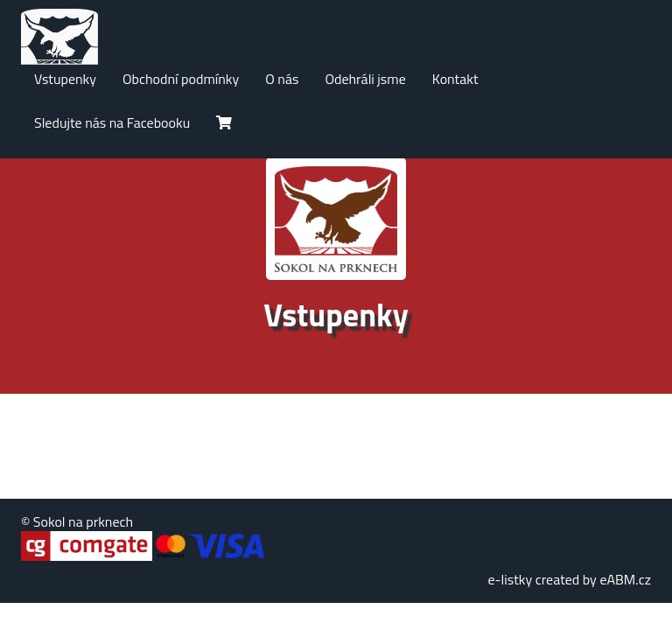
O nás (282, 79)
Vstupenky (65, 79)
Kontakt (455, 79)
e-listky (510, 579)
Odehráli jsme (365, 79)
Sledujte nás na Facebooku (112, 122)
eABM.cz (625, 579)
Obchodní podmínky (181, 79)
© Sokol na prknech (77, 521)
